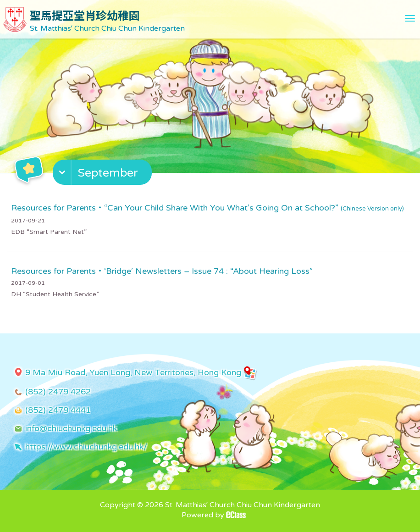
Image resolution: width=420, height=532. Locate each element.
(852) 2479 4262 (58, 392)
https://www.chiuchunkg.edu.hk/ (86, 447)
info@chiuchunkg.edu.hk (71, 428)
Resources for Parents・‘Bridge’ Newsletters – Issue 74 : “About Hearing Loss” (162, 271)
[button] (103, 174)
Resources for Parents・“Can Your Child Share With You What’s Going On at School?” (207, 208)
